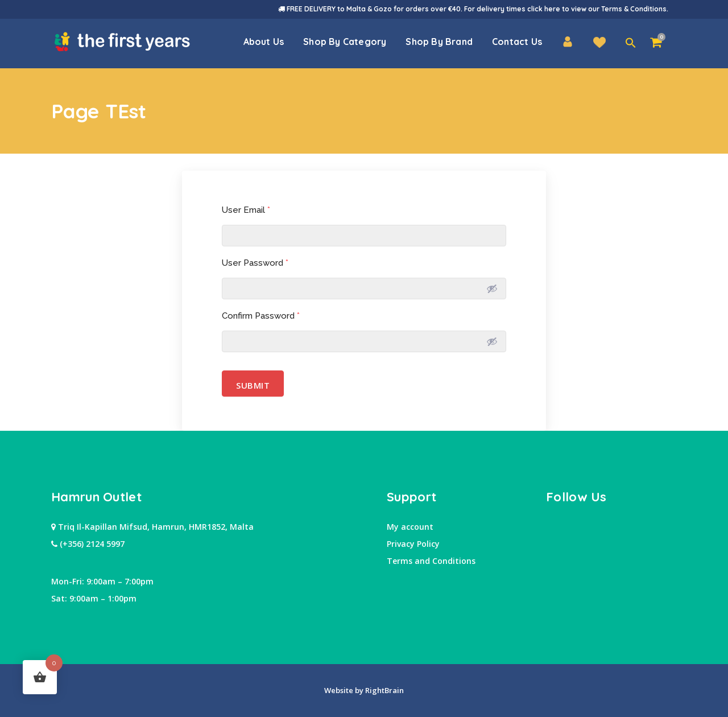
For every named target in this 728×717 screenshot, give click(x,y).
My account (410, 527)
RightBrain (384, 690)
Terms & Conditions (634, 9)
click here (544, 9)
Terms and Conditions (431, 561)
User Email (246, 210)
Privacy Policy (413, 544)
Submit (253, 384)
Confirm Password (261, 316)
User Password (255, 263)
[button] (631, 43)
